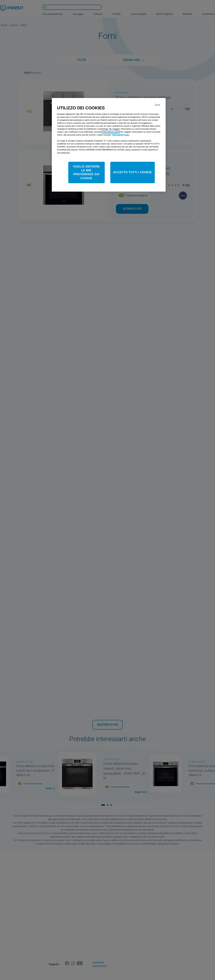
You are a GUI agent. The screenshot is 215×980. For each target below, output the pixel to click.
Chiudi (157, 105)
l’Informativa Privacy (121, 135)
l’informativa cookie (111, 132)
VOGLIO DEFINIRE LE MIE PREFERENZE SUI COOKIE (86, 172)
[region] (109, 145)
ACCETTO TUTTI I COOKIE (133, 172)
